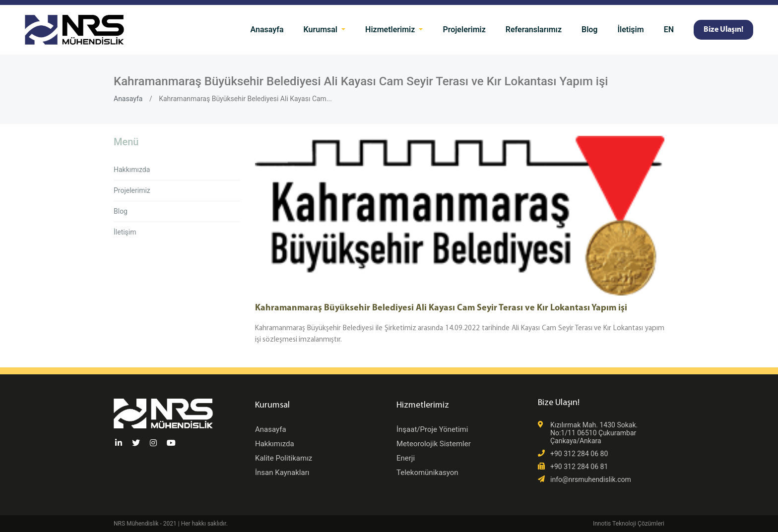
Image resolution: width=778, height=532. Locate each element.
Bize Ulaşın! (723, 30)
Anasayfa (267, 30)
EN (669, 30)
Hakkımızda (132, 170)
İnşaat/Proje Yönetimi (432, 429)
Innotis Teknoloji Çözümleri (629, 524)
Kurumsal (322, 30)
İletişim (630, 30)
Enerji (406, 458)
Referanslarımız (534, 30)
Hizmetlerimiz (391, 30)
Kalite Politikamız (284, 458)
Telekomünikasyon (427, 473)
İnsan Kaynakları (282, 473)
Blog (589, 30)
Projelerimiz (464, 30)
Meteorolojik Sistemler (434, 444)
